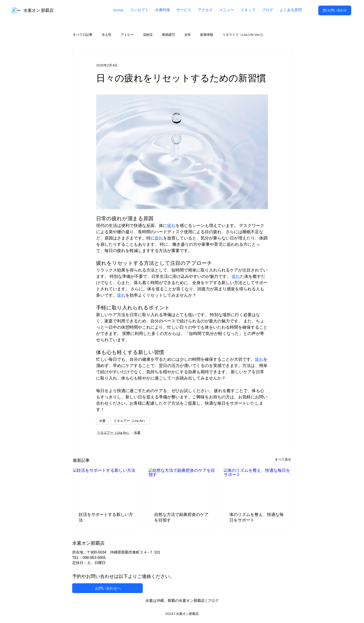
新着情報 (207, 35)
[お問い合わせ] (335, 10)
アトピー (127, 35)
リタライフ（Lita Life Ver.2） (244, 35)
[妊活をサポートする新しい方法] (107, 487)
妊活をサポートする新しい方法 (106, 517)
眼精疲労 (169, 35)
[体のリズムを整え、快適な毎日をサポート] (257, 487)
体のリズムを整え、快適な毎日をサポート (257, 517)
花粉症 (148, 35)
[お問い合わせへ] (107, 588)
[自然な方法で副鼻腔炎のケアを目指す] (182, 487)
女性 (188, 35)
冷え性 (107, 35)
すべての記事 (83, 35)
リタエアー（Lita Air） (130, 421)
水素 (102, 421)
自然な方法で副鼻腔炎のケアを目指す (181, 517)
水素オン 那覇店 (39, 10)
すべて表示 (283, 459)
